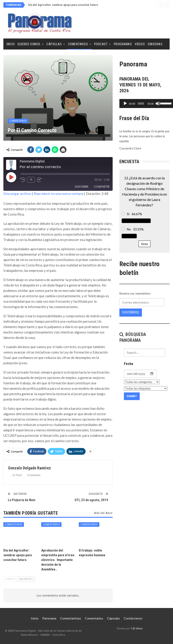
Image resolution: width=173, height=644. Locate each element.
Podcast (101, 44)
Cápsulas (54, 44)
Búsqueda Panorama (133, 337)
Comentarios (78, 44)
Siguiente (26, 579)
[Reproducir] (125, 104)
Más (151, 44)
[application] (145, 104)
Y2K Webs (137, 628)
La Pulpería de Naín (22, 500)
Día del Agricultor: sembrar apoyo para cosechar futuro (63, 5)
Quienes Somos (29, 44)
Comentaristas (71, 618)
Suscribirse (131, 312)
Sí (128, 214)
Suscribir (82, 187)
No (129, 229)
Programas (123, 44)
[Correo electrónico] (142, 302)
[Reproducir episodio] (11, 177)
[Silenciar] (156, 104)
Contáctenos (133, 618)
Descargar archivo (17, 194)
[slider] (140, 104)
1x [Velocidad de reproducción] (31, 180)
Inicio (11, 44)
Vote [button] (145, 244)
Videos (140, 44)
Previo (10, 579)
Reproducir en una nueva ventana (59, 194)
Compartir (102, 187)
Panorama (49, 618)
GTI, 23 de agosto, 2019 (91, 500)
